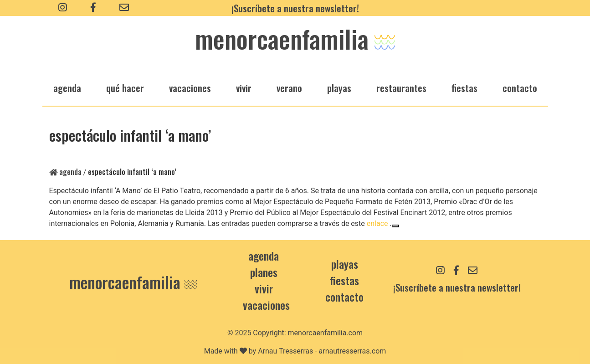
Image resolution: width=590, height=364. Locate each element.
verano (289, 88)
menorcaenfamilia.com (326, 333)
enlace (377, 223)
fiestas (464, 88)
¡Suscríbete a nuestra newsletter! (295, 8)
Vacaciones (266, 305)
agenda (67, 88)
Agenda (65, 172)
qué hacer (125, 88)
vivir (244, 88)
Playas (345, 264)
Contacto (520, 88)
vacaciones (190, 88)
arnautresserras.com (353, 351)
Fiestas (344, 280)
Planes (264, 272)
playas (339, 88)
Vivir (264, 288)
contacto (344, 297)
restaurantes (401, 88)
